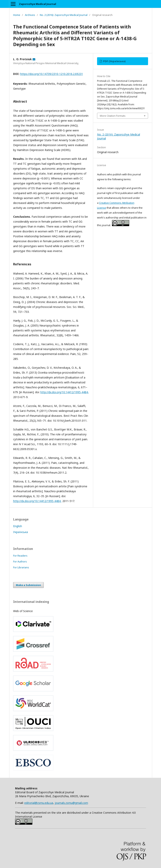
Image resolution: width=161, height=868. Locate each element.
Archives (30, 15)
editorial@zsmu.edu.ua (39, 803)
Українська (20, 532)
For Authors (20, 561)
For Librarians (21, 567)
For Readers (20, 556)
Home (17, 15)
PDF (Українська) (114, 61)
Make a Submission (28, 585)
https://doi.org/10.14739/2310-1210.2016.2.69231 (52, 74)
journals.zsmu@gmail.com (71, 803)
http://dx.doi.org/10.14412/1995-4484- (65, 392)
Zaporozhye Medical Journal (38, 4)
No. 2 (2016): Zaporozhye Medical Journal (64, 15)
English (18, 526)
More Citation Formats (113, 116)
